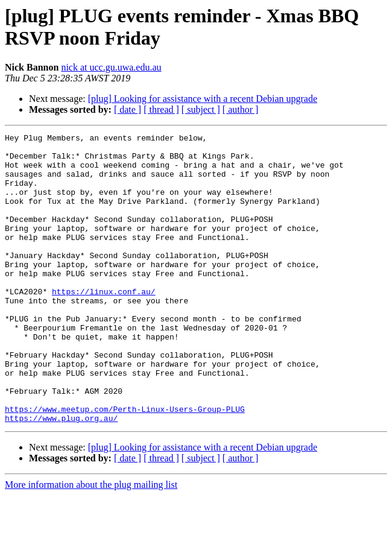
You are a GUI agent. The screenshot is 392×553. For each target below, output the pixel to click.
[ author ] (241, 109)
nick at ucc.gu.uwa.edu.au (111, 67)
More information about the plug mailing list (91, 542)
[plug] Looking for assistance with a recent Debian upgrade (203, 99)
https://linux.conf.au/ (104, 324)
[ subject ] (201, 109)
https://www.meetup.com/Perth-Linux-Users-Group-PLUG (125, 465)
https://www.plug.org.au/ (61, 476)
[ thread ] (161, 109)
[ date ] (128, 109)
